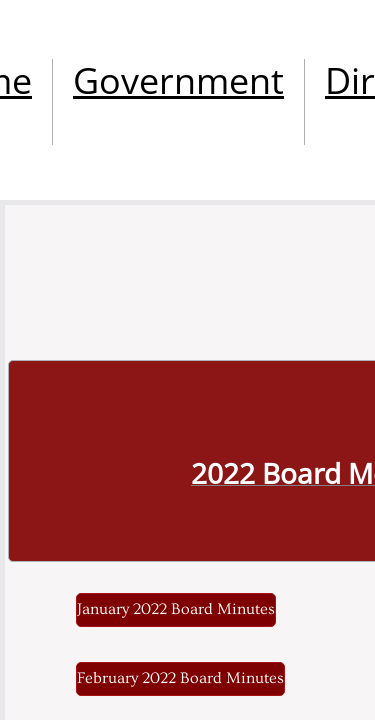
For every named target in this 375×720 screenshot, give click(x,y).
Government (178, 80)
